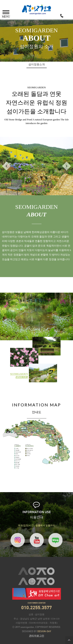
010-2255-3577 (62, 16)
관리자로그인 (37, 636)
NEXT (67, 166)
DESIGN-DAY (44, 631)
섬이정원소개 (37, 64)
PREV (6, 166)
